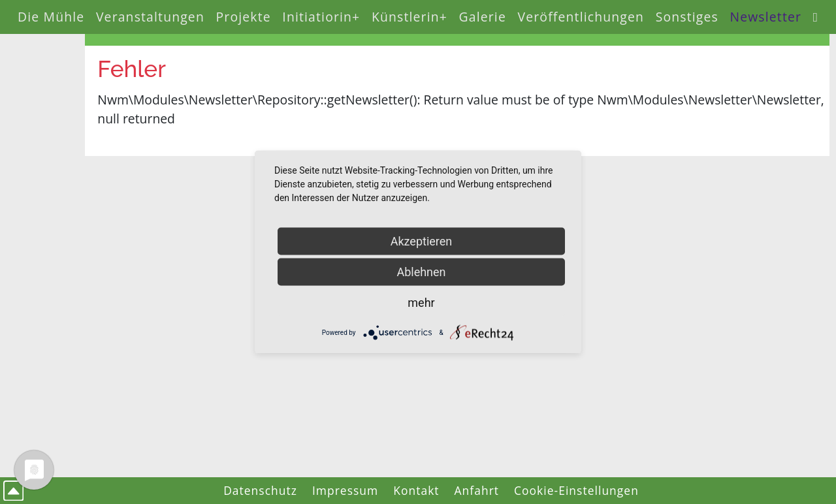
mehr (421, 303)
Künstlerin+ (410, 17)
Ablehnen (421, 272)
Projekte (244, 17)
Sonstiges (687, 17)
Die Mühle (51, 17)
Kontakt (416, 490)
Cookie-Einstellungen (576, 490)
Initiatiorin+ (321, 17)
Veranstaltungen (150, 17)
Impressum (345, 490)
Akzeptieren (422, 241)
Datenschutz (260, 490)
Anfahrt (477, 490)
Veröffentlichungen (581, 17)
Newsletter (765, 17)
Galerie (483, 17)
